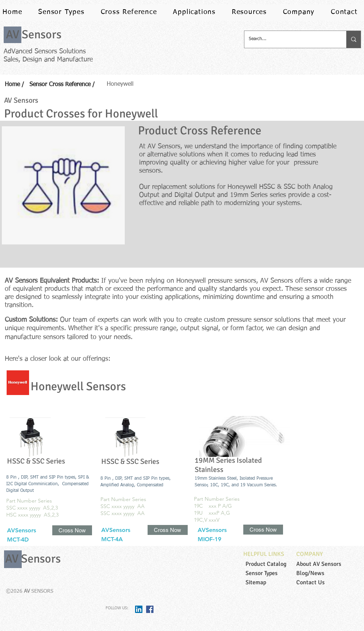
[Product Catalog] (273, 564)
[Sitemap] (273, 582)
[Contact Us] (324, 582)
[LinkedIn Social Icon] (139, 609)
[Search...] (290, 39)
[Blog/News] (324, 573)
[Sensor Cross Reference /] (64, 85)
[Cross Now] (72, 530)
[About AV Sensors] (324, 564)
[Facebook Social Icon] (150, 609)
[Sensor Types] (273, 573)
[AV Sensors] (34, 35)
